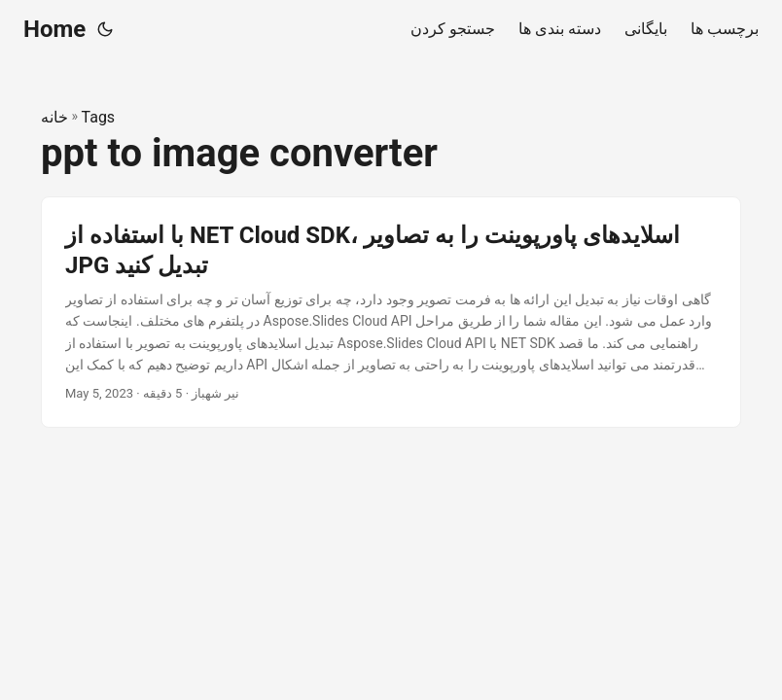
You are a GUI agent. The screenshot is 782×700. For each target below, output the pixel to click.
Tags (99, 117)
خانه (54, 117)
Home (54, 29)
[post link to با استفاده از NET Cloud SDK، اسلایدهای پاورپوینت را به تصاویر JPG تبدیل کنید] (391, 313)
